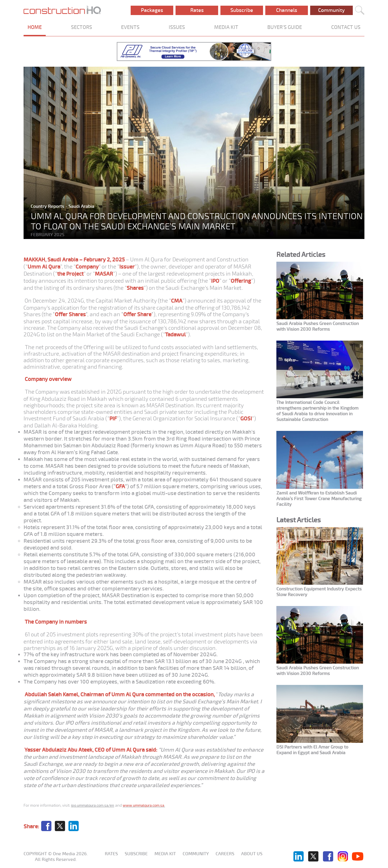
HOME (35, 27)
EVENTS (130, 27)
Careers (225, 854)
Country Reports (48, 206)
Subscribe (242, 10)
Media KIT (165, 854)
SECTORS (82, 27)
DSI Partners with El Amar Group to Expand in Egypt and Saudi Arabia (312, 750)
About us (252, 854)
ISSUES (177, 27)
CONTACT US (346, 27)
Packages (152, 10)
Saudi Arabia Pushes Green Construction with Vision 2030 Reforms (318, 326)
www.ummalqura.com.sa (143, 805)
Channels (287, 10)
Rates (197, 10)
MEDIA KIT (226, 27)
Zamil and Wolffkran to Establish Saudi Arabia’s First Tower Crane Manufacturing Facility (319, 499)
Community (331, 10)
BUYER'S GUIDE (285, 27)
